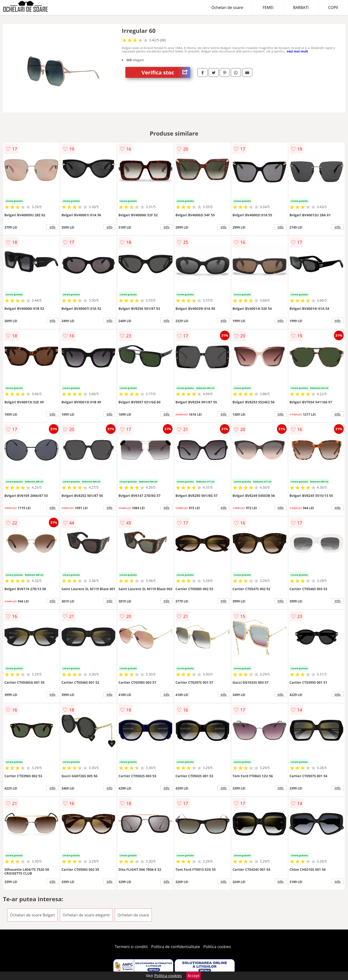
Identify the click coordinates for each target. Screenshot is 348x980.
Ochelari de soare (227, 7)
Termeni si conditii (131, 947)
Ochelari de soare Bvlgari (32, 915)
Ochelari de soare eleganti (86, 915)
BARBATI (301, 7)
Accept (194, 976)
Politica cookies (217, 947)
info (52, 227)
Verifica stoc (166, 72)
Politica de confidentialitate (176, 947)
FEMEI (268, 7)
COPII (333, 7)
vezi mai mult (297, 51)
